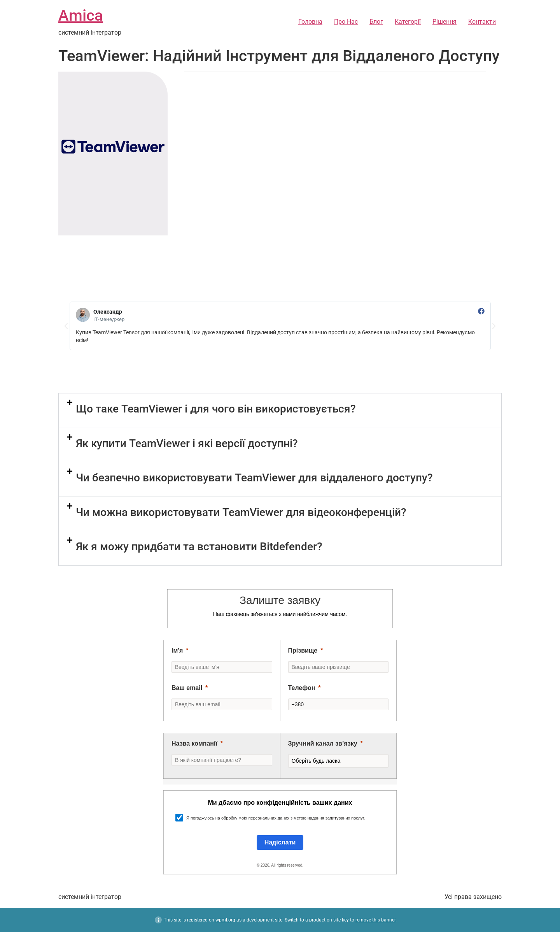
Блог (376, 22)
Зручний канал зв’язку (323, 743)
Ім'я (177, 650)
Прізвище (303, 650)
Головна (310, 22)
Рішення (444, 22)
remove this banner (375, 920)
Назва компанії (194, 743)
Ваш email (187, 688)
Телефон (302, 688)
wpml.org (225, 920)
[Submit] (280, 842)
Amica (81, 15)
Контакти (482, 22)
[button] (66, 326)
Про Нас (346, 22)
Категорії (408, 22)
